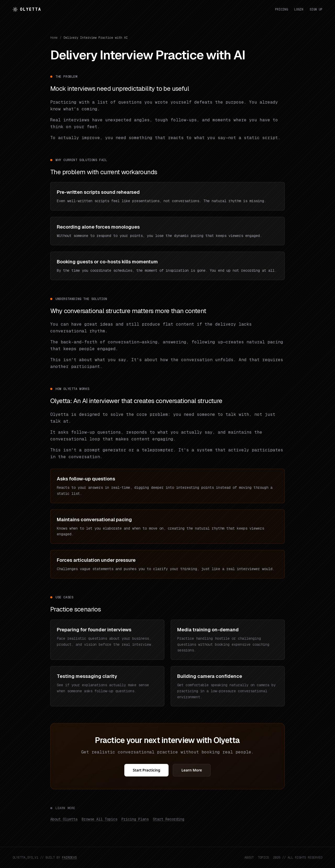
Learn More (192, 770)
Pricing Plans (135, 819)
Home (54, 38)
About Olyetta (64, 819)
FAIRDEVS (69, 858)
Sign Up (316, 9)
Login (299, 9)
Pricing (281, 9)
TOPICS (263, 858)
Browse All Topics (99, 819)
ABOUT (249, 858)
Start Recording (169, 819)
